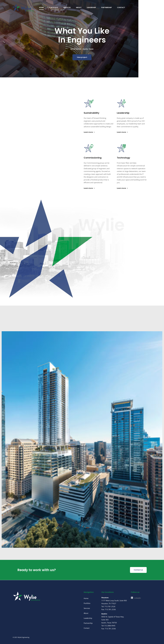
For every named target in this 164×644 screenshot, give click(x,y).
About (86, 613)
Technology (123, 158)
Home (86, 598)
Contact (87, 628)
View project (82, 58)
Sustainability (91, 113)
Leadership (123, 113)
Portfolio (87, 603)
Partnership (88, 623)
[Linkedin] (136, 598)
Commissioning (93, 158)
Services (87, 608)
